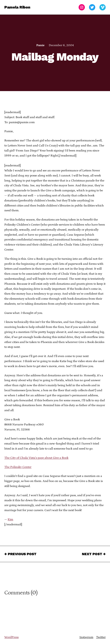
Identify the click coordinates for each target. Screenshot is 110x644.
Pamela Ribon (17, 7)
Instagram (86, 637)
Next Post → (94, 554)
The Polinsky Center (18, 467)
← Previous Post (20, 554)
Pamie (40, 45)
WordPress (11, 637)
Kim (10, 519)
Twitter (101, 637)
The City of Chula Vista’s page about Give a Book (36, 458)
